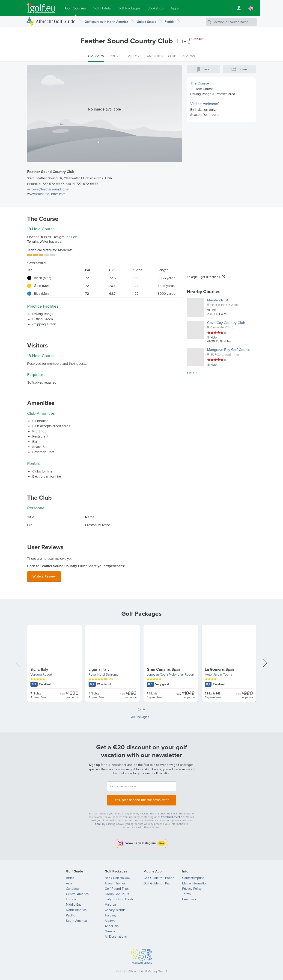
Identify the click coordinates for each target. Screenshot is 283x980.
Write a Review (44, 576)
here (98, 821)
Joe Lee (71, 237)
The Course (200, 83)
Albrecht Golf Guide (56, 21)
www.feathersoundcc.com (46, 194)
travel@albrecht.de (173, 814)
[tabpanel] (142, 664)
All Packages (140, 716)
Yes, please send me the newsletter (142, 798)
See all (191, 373)
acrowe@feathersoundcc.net (48, 189)
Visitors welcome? (205, 104)
